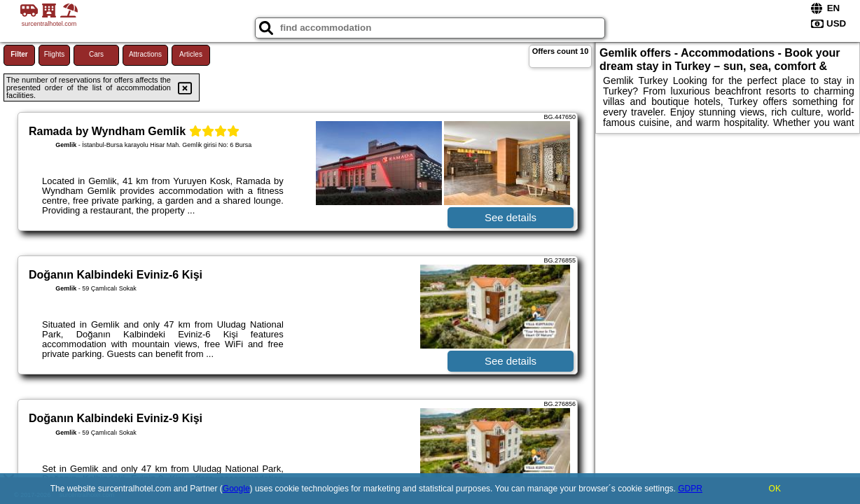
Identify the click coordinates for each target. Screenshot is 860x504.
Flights (54, 54)
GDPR (690, 489)
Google (236, 489)
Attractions (145, 54)
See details (511, 217)
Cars (96, 54)
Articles (191, 54)
